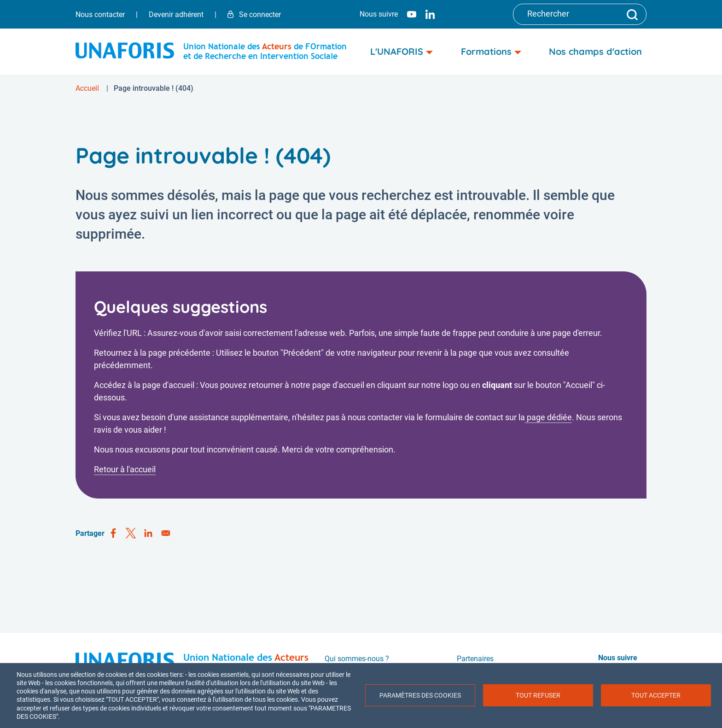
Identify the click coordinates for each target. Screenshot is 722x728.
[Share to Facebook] (113, 534)
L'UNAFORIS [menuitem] (402, 51)
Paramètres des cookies (420, 695)
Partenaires (475, 659)
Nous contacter (100, 15)
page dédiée (548, 417)
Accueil (87, 88)
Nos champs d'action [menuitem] (595, 51)
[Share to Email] (166, 534)
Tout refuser (538, 695)
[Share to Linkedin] (148, 534)
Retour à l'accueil (125, 469)
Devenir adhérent (176, 15)
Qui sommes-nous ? (357, 659)
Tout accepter (656, 695)
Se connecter (254, 15)
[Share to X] (131, 534)
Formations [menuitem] (491, 51)
